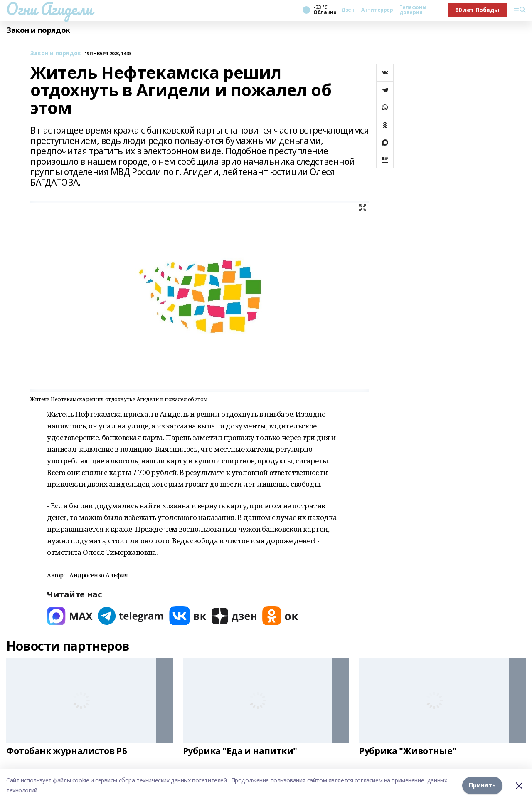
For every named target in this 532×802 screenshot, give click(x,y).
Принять (482, 785)
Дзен (348, 10)
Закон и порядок (38, 30)
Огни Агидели (49, 9)
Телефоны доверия (413, 10)
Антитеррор (377, 10)
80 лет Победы (477, 10)
